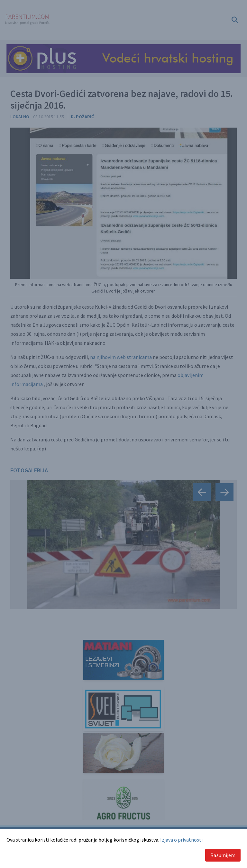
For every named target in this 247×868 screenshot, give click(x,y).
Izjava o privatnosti (181, 840)
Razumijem (223, 855)
